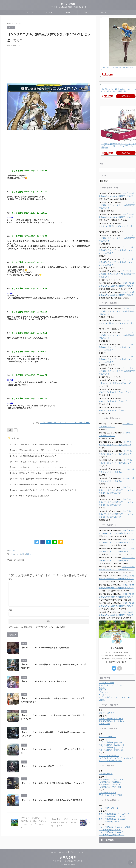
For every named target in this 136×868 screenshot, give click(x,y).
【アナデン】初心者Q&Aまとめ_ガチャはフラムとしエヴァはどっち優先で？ (116, 250)
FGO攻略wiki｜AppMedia (110, 782)
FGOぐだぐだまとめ (108, 793)
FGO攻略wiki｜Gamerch (109, 784)
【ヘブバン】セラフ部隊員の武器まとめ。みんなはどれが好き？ (34, 455)
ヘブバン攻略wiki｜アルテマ (111, 747)
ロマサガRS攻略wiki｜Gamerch (112, 819)
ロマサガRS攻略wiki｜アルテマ (112, 816)
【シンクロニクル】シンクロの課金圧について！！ (43, 764)
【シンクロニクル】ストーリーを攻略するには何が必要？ (46, 645)
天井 (24, 552)
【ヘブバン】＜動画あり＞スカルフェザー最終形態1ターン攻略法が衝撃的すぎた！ (41, 444)
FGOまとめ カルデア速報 (110, 795)
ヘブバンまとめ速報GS (109, 756)
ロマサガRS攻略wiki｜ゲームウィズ (114, 814)
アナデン (49, 12)
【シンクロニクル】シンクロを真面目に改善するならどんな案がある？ (52, 798)
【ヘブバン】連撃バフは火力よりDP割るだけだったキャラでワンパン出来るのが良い (117, 490)
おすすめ (15, 438)
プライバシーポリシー (77, 852)
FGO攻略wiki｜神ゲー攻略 (110, 787)
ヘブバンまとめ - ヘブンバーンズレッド (116, 758)
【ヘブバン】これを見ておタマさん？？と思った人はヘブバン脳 (34, 461)
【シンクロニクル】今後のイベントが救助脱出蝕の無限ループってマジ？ (53, 781)
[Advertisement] (42, 64)
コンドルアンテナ (106, 683)
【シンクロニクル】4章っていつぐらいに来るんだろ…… (46, 679)
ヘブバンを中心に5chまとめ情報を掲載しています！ (68, 861)
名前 (10, 608)
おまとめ (103, 690)
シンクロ (12, 549)
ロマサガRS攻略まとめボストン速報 (114, 827)
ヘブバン (30, 12)
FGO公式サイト (106, 774)
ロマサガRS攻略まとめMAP (111, 832)
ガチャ (12, 552)
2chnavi (102, 688)
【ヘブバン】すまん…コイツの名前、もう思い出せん (29, 494)
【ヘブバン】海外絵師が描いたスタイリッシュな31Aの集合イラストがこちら (38, 483)
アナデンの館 (105, 724)
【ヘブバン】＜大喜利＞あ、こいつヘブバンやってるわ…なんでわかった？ (38, 466)
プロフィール (63, 852)
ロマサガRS (87, 12)
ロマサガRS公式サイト (109, 808)
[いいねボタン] (10, 430)
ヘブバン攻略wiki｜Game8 (110, 742)
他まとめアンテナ (106, 12)
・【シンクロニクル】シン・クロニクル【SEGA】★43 (65, 423)
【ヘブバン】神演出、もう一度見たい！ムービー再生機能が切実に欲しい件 (38, 472)
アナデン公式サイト (107, 713)
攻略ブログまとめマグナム (110, 685)
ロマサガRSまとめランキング (112, 835)
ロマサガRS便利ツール (109, 821)
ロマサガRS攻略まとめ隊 (110, 830)
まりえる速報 (68, 4)
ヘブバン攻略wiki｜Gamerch (111, 750)
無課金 (29, 552)
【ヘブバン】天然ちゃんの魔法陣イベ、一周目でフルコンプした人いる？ (37, 450)
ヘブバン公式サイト (107, 737)
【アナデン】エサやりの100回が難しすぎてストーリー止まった (116, 226)
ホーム (54, 852)
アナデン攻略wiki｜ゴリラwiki (112, 721)
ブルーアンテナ (105, 692)
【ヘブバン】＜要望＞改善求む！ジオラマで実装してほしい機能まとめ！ (37, 478)
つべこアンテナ (105, 695)
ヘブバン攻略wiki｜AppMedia (111, 745)
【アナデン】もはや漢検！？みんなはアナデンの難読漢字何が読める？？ (116, 205)
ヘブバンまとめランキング (110, 761)
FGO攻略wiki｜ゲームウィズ (111, 779)
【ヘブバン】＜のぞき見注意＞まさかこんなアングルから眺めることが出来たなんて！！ (43, 489)
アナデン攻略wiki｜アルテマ (111, 719)
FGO (68, 12)
